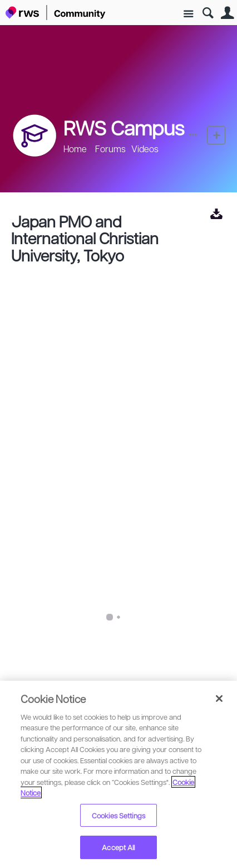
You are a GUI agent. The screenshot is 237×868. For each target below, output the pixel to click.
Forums (110, 149)
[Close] (219, 699)
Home (75, 149)
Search (208, 13)
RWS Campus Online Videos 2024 (82, 614)
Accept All (118, 847)
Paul (44, 647)
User (227, 13)
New (216, 135)
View (216, 214)
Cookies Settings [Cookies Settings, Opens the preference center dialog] (119, 815)
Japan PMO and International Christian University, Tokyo (85, 238)
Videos (145, 149)
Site (188, 14)
